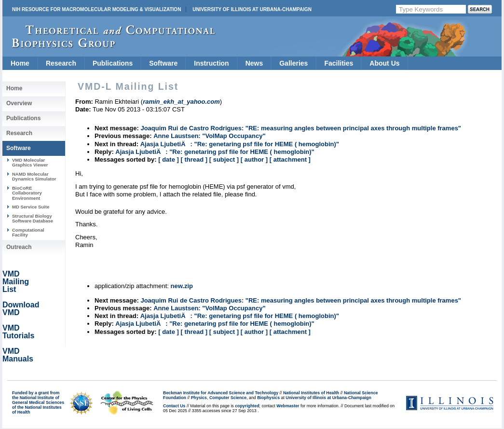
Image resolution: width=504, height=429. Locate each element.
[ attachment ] (290, 159)
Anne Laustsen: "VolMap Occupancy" (209, 136)
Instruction (211, 63)
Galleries (293, 63)
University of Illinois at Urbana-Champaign (252, 9)
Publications (113, 63)
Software (163, 63)
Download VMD (21, 309)
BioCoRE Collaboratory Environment (27, 193)
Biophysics (268, 398)
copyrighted (247, 406)
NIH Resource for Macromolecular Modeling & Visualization (96, 9)
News (254, 63)
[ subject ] (224, 159)
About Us (384, 63)
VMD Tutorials (18, 332)
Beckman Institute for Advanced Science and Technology (221, 393)
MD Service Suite (31, 207)
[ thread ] (194, 159)
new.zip (182, 286)
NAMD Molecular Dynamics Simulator (34, 176)
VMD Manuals (18, 355)
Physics (199, 398)
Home (20, 63)
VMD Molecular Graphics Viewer (30, 162)
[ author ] (254, 159)
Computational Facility (28, 232)
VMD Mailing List (16, 282)
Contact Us (174, 406)
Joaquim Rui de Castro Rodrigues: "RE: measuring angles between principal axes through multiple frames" (301, 128)
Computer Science (228, 398)
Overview (19, 103)
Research (61, 63)
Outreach (19, 247)
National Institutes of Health (311, 393)
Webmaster (288, 406)
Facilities (339, 63)
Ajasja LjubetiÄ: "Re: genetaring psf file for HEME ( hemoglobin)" (240, 144)
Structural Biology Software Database (33, 218)
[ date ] (169, 159)
